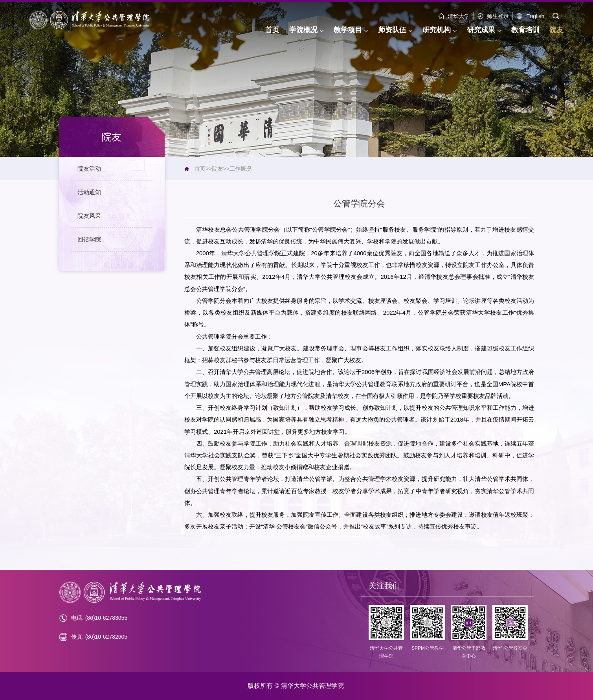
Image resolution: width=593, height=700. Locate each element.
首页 (200, 169)
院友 (217, 169)
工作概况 (241, 169)
